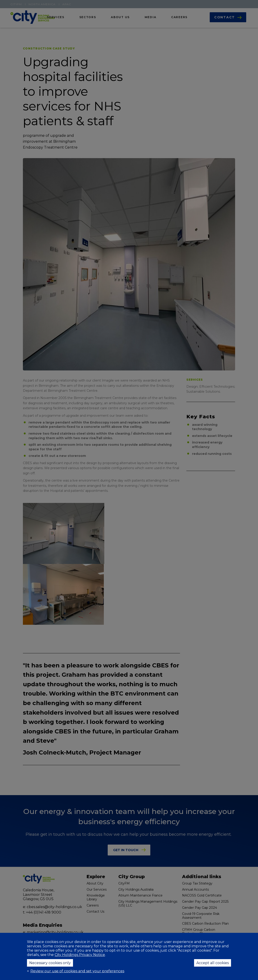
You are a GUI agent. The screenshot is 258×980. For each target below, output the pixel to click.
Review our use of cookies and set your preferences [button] (77, 971)
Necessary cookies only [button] (50, 963)
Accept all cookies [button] (213, 963)
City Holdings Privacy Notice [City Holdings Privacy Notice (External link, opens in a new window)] (80, 955)
